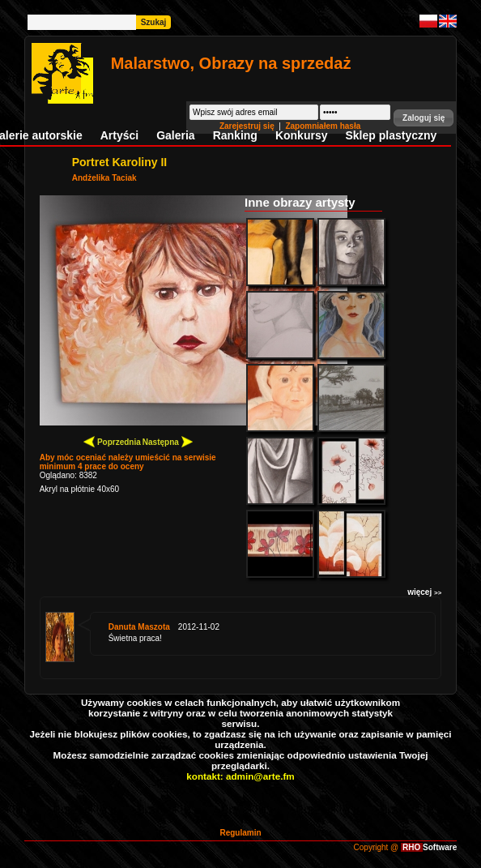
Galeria (175, 135)
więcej (424, 592)
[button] (424, 118)
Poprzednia (112, 441)
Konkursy (302, 135)
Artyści (119, 135)
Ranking (235, 135)
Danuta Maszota (139, 627)
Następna (168, 441)
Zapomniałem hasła (323, 126)
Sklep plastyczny (391, 135)
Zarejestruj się (248, 126)
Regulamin (240, 833)
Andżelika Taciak (104, 178)
